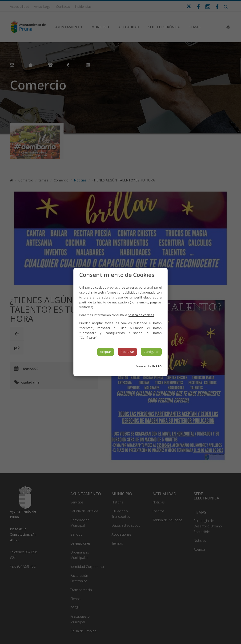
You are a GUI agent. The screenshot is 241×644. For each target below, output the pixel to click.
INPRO (157, 366)
